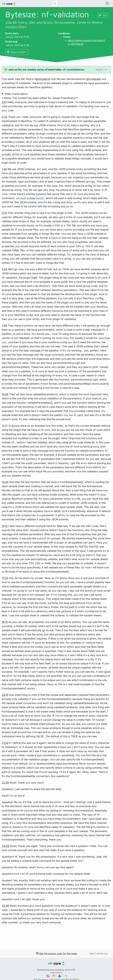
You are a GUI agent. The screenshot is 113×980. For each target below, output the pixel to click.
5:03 (4, 269)
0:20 (5, 117)
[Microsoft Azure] (60, 976)
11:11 (4, 426)
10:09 (5, 394)
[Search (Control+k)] (55, 4)
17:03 (5, 578)
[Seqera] (48, 976)
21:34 (5, 743)
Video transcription (16, 94)
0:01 (4, 102)
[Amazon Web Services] (54, 976)
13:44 (5, 482)
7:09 (4, 326)
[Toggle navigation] (107, 4)
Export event (16, 52)
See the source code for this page (57, 953)
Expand (100, 70)
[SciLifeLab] (66, 976)
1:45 (4, 169)
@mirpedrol (42, 79)
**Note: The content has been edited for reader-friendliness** (56, 508)
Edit (103, 15)
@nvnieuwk (93, 79)
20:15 (5, 695)
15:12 (5, 526)
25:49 (5, 906)
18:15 (5, 622)
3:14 (4, 213)
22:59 (5, 783)
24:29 (5, 846)
